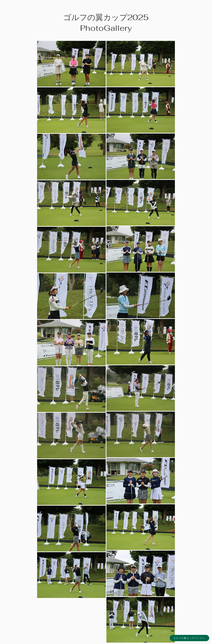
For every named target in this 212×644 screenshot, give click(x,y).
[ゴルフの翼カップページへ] (189, 638)
